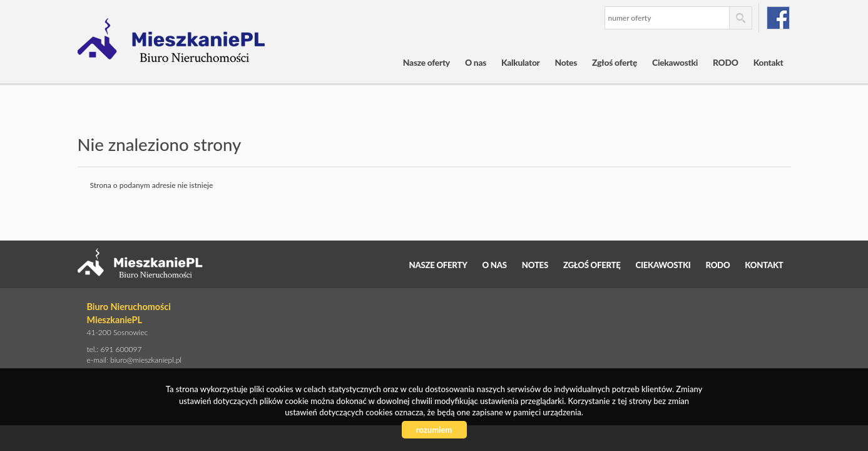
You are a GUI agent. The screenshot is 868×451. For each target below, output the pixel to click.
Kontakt (768, 62)
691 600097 (121, 349)
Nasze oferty (426, 62)
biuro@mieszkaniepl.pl (146, 360)
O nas (476, 62)
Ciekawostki (675, 62)
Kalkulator (521, 62)
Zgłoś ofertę (615, 62)
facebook (778, 18)
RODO (726, 62)
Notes (566, 62)
